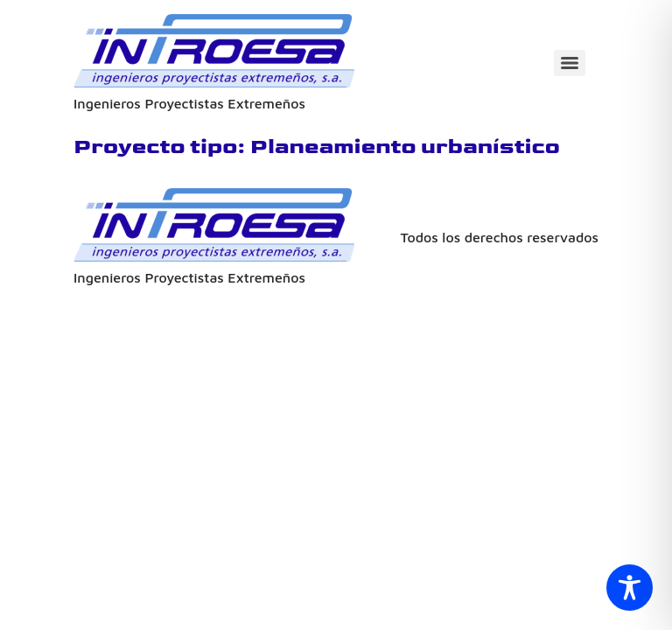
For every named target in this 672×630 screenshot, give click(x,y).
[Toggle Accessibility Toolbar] (630, 588)
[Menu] (570, 63)
